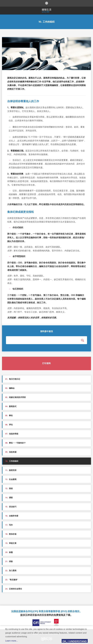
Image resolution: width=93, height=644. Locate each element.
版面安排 (11, 470)
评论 (9, 425)
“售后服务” (12, 580)
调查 (9, 498)
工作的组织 (12, 461)
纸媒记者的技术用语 (15, 397)
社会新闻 (11, 479)
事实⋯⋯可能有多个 (15, 443)
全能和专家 (12, 516)
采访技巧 (11, 507)
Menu (3, 10)
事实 (9, 416)
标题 (9, 552)
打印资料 (46, 363)
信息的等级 (12, 434)
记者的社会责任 (14, 589)
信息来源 (11, 452)
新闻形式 (11, 406)
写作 (9, 525)
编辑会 (10, 388)
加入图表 (11, 571)
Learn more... (12, 641)
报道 (9, 488)
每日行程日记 (13, 379)
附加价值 (11, 534)
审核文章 (11, 543)
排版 (9, 561)
